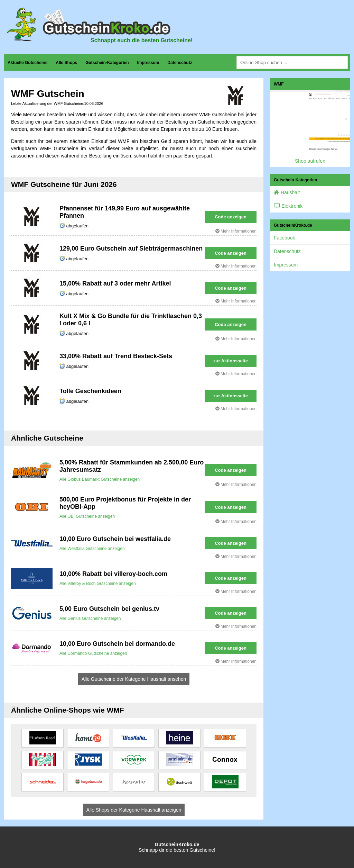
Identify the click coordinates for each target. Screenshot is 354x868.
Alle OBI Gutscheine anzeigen (87, 516)
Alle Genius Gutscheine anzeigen (90, 618)
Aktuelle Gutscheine (27, 63)
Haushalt (287, 192)
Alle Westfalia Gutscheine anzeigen (92, 549)
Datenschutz (180, 63)
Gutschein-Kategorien (107, 63)
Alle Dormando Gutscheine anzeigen (93, 653)
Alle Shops (66, 63)
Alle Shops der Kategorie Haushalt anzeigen (134, 810)
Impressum (148, 63)
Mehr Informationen (236, 231)
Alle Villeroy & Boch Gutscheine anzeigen (98, 584)
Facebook (284, 238)
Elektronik (288, 206)
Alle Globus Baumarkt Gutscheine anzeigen (100, 479)
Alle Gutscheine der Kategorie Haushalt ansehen (134, 679)
